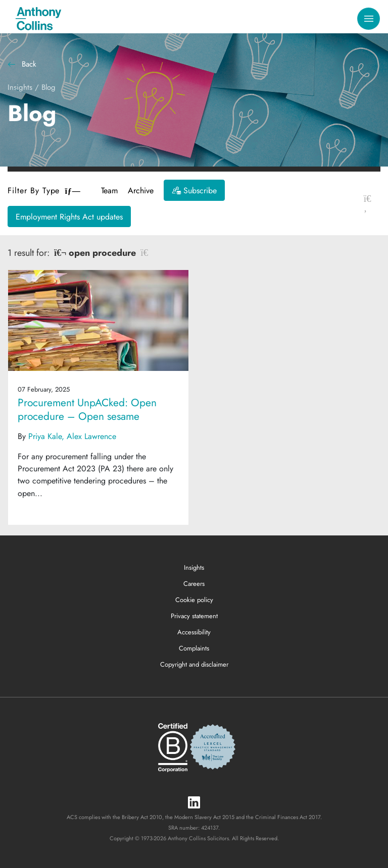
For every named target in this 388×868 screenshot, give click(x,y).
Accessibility (194, 632)
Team (109, 191)
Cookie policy (194, 600)
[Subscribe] (194, 190)
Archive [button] (141, 191)
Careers (194, 584)
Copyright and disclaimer (194, 664)
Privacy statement (194, 616)
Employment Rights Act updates (69, 217)
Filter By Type (44, 191)
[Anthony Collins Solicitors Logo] (38, 19)
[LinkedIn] (194, 803)
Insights (20, 87)
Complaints (194, 648)
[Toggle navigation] (369, 19)
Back (22, 64)
